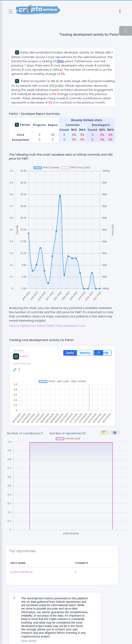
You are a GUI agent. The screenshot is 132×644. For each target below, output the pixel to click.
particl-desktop (22, 572)
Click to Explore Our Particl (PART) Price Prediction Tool (47, 326)
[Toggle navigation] (11, 12)
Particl (21, 356)
